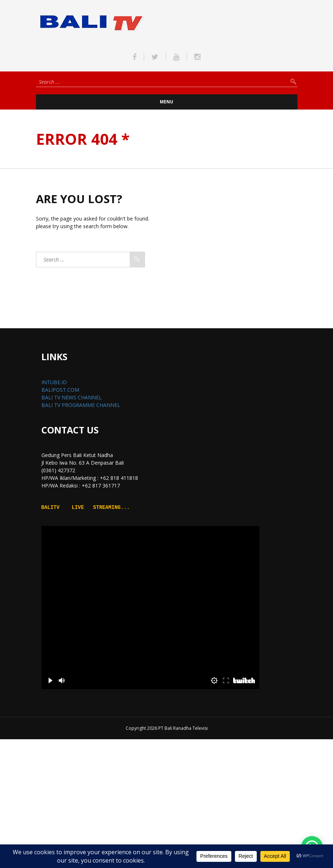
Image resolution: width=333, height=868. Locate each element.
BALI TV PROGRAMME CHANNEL (81, 405)
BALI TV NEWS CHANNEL (72, 397)
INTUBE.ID (54, 382)
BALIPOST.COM (60, 390)
